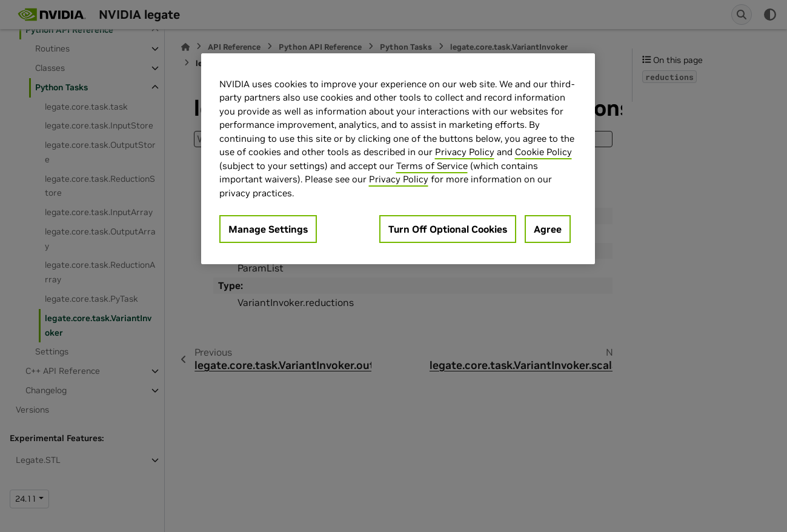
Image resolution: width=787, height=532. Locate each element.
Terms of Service (432, 166)
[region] (398, 159)
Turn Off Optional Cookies (448, 229)
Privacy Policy (465, 152)
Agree (548, 229)
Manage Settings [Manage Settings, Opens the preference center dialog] (268, 229)
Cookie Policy (543, 152)
